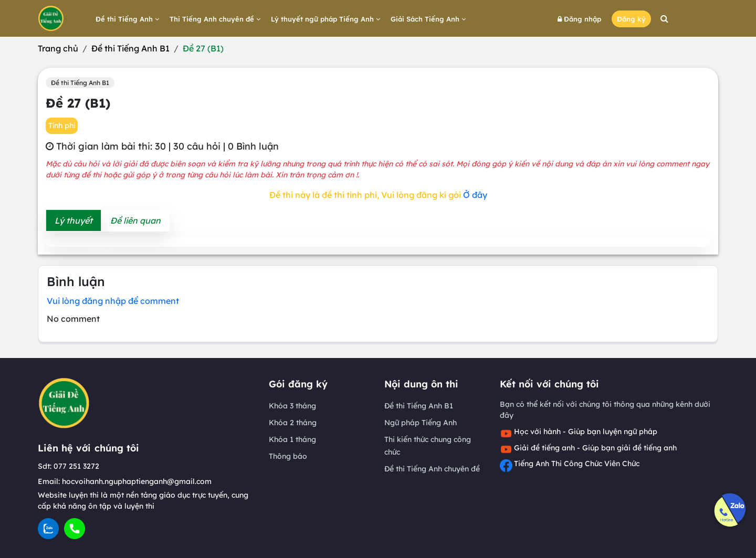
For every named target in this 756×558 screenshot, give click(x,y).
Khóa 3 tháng (292, 406)
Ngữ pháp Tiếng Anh (421, 423)
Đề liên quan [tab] (135, 220)
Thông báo (288, 456)
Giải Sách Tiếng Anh (428, 19)
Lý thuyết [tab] (73, 220)
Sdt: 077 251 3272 (69, 466)
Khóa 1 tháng (292, 439)
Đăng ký (631, 19)
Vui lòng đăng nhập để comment (113, 301)
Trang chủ (58, 48)
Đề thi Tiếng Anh (127, 19)
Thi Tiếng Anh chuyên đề (215, 19)
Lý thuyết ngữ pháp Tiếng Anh (325, 19)
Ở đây (475, 195)
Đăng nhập (579, 19)
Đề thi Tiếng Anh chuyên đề (432, 469)
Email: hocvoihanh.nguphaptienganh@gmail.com (125, 481)
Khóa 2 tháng (293, 423)
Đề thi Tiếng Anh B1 (130, 48)
